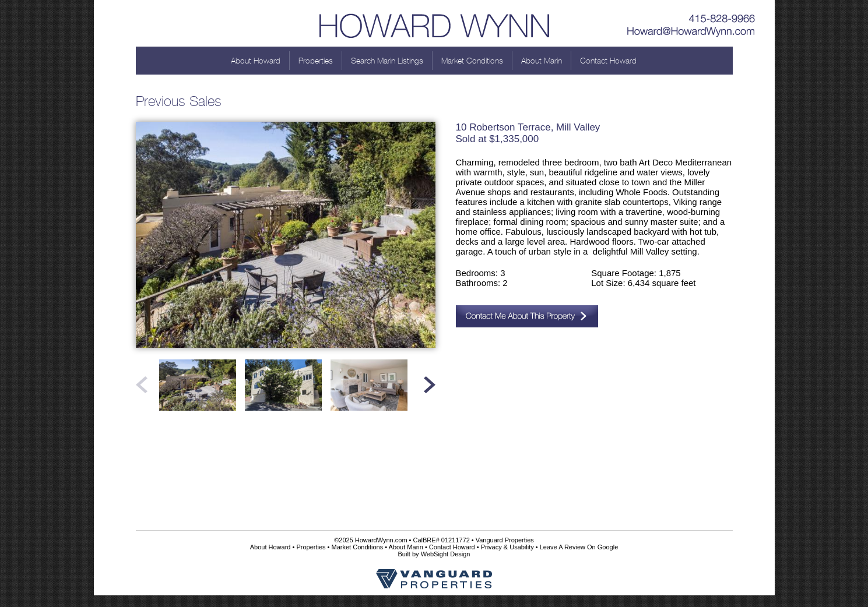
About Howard (256, 61)
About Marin (542, 61)
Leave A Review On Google (579, 547)
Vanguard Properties (505, 540)
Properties (316, 61)
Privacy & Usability (507, 547)
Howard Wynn (434, 23)
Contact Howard (608, 61)
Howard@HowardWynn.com (691, 32)
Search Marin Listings (387, 61)
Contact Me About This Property (527, 316)
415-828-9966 (691, 15)
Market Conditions (472, 61)
